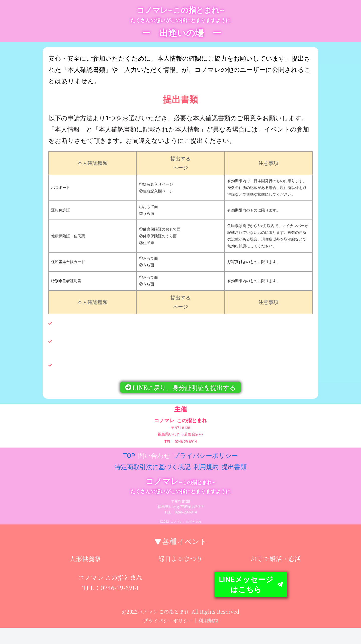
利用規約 (206, 470)
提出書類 (234, 470)
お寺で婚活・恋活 (276, 562)
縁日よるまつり (180, 562)
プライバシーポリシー (206, 459)
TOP (130, 459)
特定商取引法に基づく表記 (153, 470)
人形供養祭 (85, 562)
